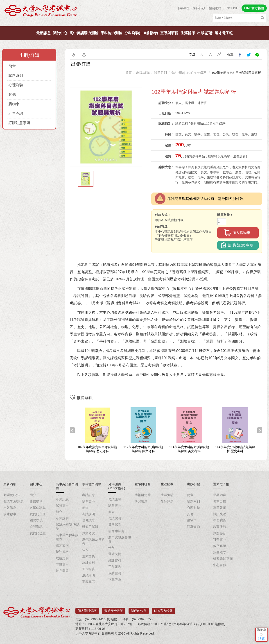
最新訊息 (43, 33)
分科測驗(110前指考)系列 (189, 73)
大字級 (219, 55)
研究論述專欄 (223, 558)
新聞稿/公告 (12, 495)
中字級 (211, 55)
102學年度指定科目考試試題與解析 (236, 73)
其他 (12, 94)
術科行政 (199, 8)
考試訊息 (62, 499)
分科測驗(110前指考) (141, 33)
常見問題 (62, 571)
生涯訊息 (167, 501)
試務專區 (62, 506)
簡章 (12, 66)
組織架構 (36, 501)
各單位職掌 (38, 508)
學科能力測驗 (111, 33)
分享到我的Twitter (249, 55)
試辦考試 (89, 533)
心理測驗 (16, 85)
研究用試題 (90, 527)
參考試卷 (89, 520)
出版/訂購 (205, 33)
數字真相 (220, 546)
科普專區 (220, 540)
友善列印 (84, 55)
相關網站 (215, 8)
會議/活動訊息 (14, 501)
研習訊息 (141, 501)
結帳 (259, 611)
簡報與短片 (143, 495)
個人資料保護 (87, 609)
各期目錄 (220, 501)
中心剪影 (220, 565)
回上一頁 (73, 55)
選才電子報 (224, 33)
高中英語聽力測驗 (84, 33)
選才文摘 (62, 545)
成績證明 (62, 558)
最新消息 (10, 484)
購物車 (14, 104)
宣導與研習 (169, 33)
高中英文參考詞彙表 (67, 537)
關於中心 (60, 33)
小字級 (202, 55)
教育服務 (220, 527)
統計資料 (62, 552)
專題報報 (220, 508)
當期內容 (220, 495)
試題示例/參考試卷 (68, 526)
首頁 (129, 73)
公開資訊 (36, 527)
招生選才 (220, 552)
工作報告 (89, 569)
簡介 (33, 495)
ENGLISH (231, 8)
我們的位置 (38, 533)
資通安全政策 (114, 609)
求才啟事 (10, 514)
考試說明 (62, 518)
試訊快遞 (220, 514)
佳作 (85, 550)
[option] (106, 127)
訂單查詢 (16, 113)
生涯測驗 (167, 495)
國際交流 (36, 520)
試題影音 (220, 533)
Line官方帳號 (163, 609)
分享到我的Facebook (240, 55)
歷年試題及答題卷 (94, 542)
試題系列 (16, 76)
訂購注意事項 (19, 123)
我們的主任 (38, 514)
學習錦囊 (220, 520)
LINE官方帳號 (254, 8)
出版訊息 (10, 508)
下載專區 (183, 8)
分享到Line (257, 55)
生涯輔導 (188, 33)
